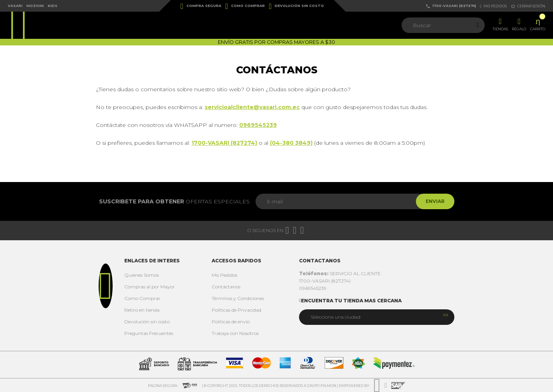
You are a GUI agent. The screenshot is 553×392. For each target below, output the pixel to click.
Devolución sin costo (296, 6)
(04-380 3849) (291, 143)
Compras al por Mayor (150, 287)
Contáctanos (226, 287)
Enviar (433, 201)
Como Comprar (245, 6)
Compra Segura (201, 6)
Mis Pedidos (224, 275)
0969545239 (258, 125)
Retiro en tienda (142, 310)
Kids (53, 6)
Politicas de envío (231, 322)
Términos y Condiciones (238, 298)
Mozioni (35, 6)
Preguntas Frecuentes (149, 333)
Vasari (15, 6)
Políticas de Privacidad (237, 310)
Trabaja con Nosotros (235, 333)
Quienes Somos (142, 275)
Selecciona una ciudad (336, 317)
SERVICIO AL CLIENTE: (340, 273)
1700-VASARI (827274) (451, 6)
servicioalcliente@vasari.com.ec (252, 107)
